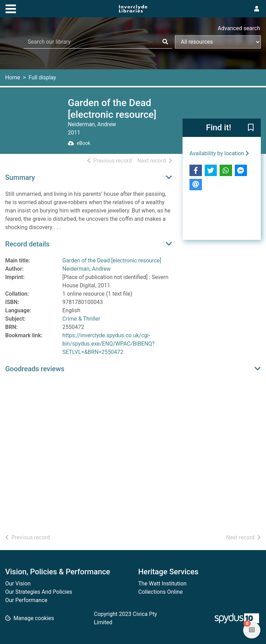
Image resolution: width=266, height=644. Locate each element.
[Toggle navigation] (11, 8)
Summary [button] (20, 177)
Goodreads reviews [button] (35, 369)
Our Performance (26, 600)
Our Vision (18, 584)
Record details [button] (27, 244)
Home (13, 77)
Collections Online (160, 592)
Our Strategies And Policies (39, 592)
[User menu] (257, 9)
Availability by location (219, 153)
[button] (251, 128)
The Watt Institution (162, 584)
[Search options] (218, 42)
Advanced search (239, 28)
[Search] (165, 42)
